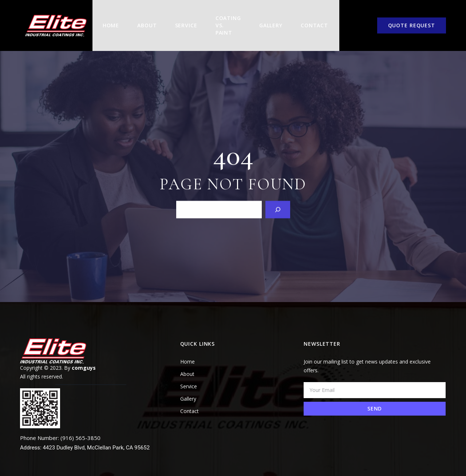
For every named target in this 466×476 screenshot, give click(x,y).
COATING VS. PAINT (223, 19)
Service (180, 19)
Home (104, 19)
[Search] (278, 196)
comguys (84, 355)
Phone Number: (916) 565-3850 (60, 425)
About (140, 19)
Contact (311, 19)
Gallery (268, 19)
